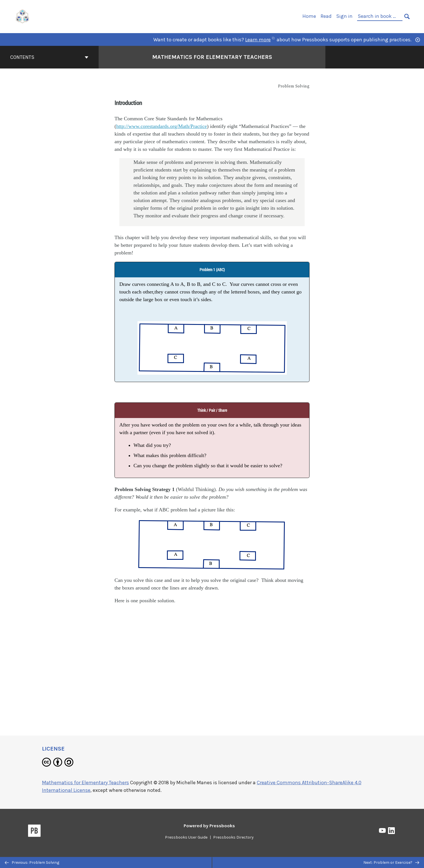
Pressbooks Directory (233, 837)
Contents (49, 57)
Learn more (260, 40)
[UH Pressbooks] (23, 16)
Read (326, 16)
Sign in (344, 16)
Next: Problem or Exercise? (391, 862)
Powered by (209, 826)
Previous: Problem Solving (32, 862)
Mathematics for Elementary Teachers (85, 783)
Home (309, 16)
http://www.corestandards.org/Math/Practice (162, 126)
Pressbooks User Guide (186, 837)
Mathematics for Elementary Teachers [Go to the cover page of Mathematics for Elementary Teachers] (212, 57)
